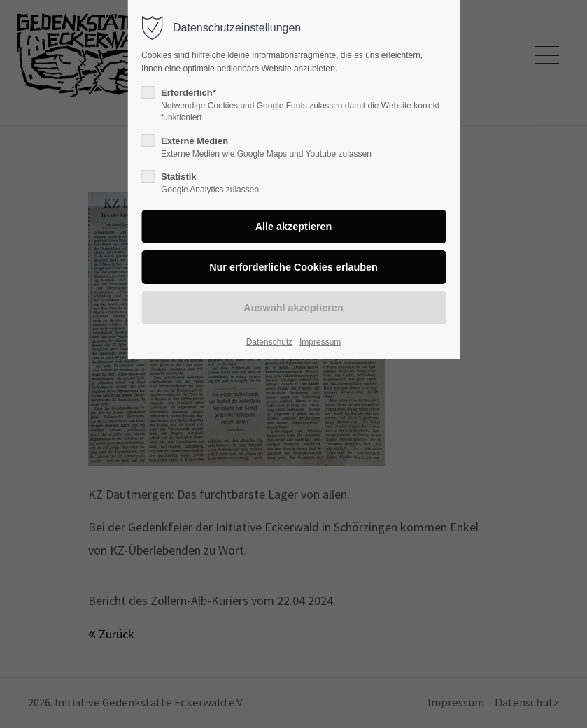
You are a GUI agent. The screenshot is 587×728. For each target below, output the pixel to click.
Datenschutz (270, 342)
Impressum (320, 342)
